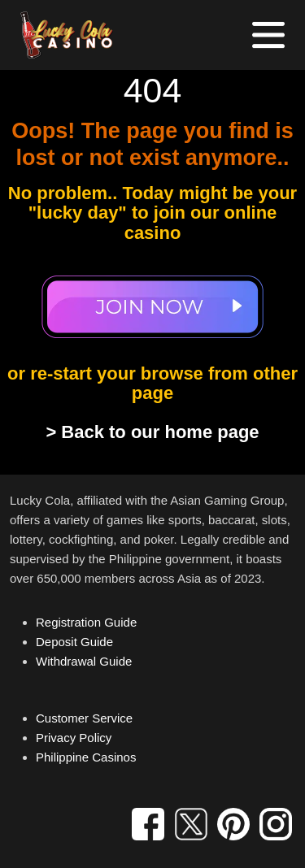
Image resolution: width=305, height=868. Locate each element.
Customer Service (84, 718)
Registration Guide (86, 622)
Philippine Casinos (86, 757)
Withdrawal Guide (84, 661)
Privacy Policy (74, 738)
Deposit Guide (74, 642)
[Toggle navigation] (268, 35)
